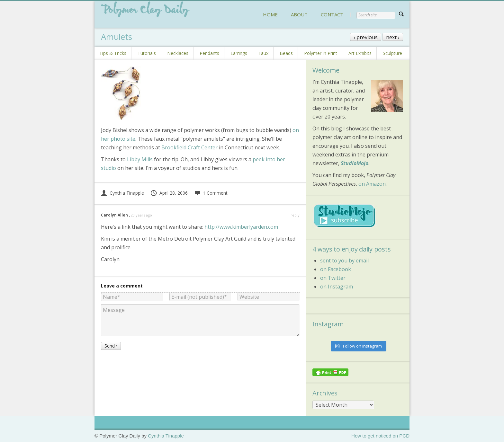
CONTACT (332, 14)
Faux (263, 53)
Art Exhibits (360, 53)
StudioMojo (355, 163)
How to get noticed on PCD (380, 436)
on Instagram (337, 287)
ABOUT (299, 14)
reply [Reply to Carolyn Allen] (295, 215)
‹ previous (366, 37)
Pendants (209, 53)
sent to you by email (344, 261)
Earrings (239, 53)
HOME (270, 14)
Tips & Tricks (113, 53)
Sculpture (392, 53)
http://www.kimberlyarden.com (241, 227)
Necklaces (178, 53)
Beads (286, 53)
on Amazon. (373, 184)
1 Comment (211, 193)
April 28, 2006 (169, 193)
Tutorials (147, 53)
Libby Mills (140, 159)
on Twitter (333, 278)
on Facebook (336, 269)
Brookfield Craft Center (189, 147)
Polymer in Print (321, 53)
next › (393, 37)
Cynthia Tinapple (122, 193)
